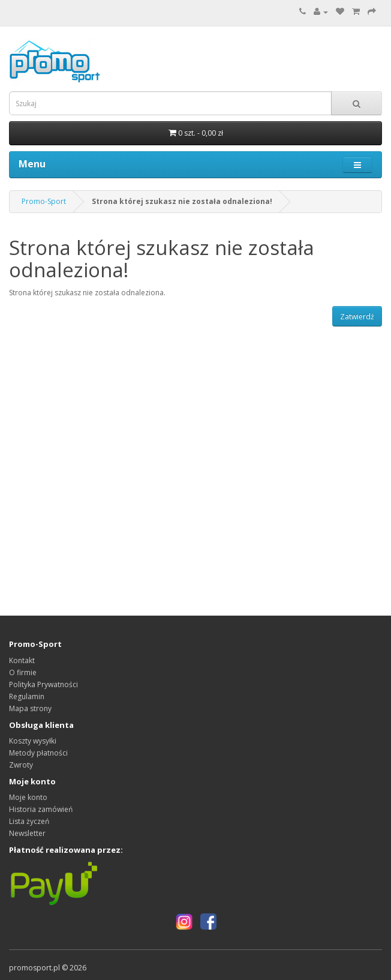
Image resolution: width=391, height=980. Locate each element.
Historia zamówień (41, 809)
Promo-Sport (44, 201)
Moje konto (28, 797)
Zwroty (21, 765)
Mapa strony (30, 708)
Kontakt (22, 660)
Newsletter (27, 833)
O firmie (23, 672)
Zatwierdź (357, 317)
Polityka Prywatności (43, 684)
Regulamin (27, 696)
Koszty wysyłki (33, 741)
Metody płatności (38, 753)
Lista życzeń (29, 821)
